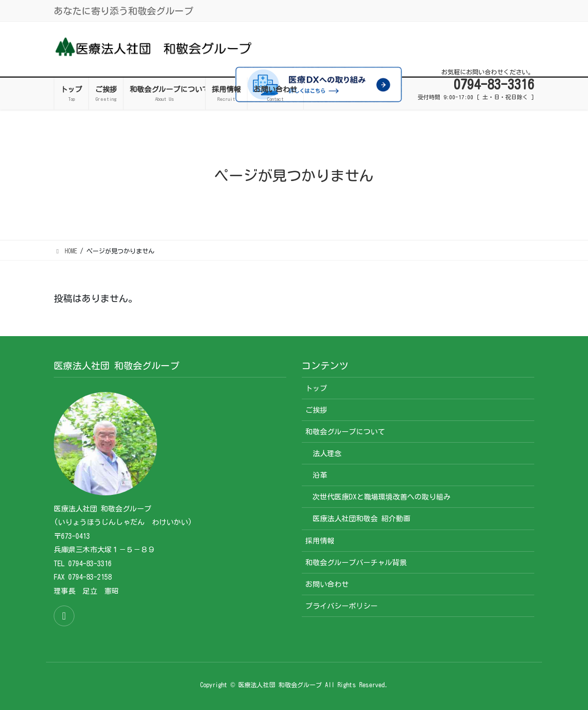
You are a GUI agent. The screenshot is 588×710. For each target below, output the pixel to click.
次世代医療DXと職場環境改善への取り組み (382, 497)
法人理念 (327, 454)
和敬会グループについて (345, 432)
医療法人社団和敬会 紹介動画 (361, 519)
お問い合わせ (327, 584)
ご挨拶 (316, 410)
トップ (316, 388)
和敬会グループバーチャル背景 (356, 563)
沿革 (320, 475)
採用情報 (320, 541)
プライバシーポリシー (342, 606)
